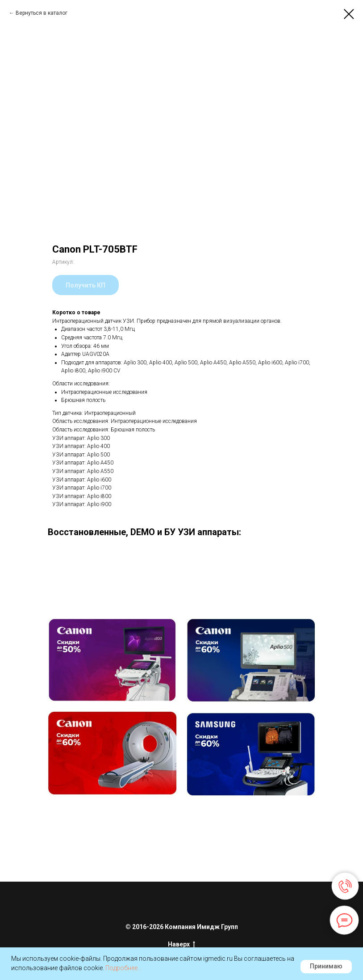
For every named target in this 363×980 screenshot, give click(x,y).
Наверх (181, 945)
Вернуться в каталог (42, 13)
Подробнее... (123, 968)
